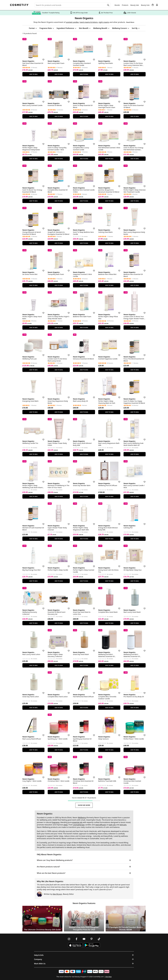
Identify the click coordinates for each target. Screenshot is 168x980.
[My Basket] (153, 5)
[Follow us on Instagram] (69, 939)
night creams (104, 22)
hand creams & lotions (89, 22)
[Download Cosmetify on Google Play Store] (92, 945)
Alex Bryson (57, 894)
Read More (130, 22)
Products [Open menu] (125, 5)
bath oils (112, 825)
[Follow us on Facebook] (76, 939)
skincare (123, 825)
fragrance (56, 822)
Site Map (108, 977)
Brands (117, 5)
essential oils (77, 822)
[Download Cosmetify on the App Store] (75, 945)
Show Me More (84, 805)
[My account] (157, 5)
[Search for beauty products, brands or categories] (73, 5)
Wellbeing (82, 818)
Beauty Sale (135, 5)
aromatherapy (79, 825)
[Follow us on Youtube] (84, 939)
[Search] (108, 5)
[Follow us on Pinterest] (91, 939)
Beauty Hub (145, 5)
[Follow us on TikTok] (99, 939)
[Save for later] (42, 58)
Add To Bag (33, 74)
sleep (66, 825)
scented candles (72, 22)
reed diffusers (101, 825)
